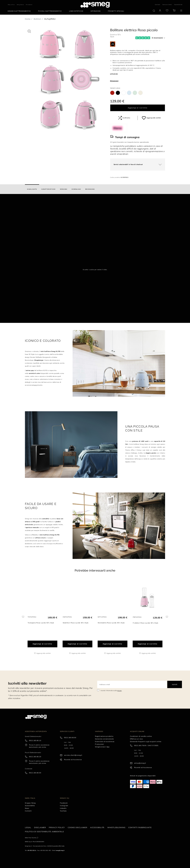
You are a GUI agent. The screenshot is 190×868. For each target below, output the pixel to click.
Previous (23, 616)
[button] (29, 31)
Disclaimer (40, 827)
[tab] (32, 189)
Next (167, 616)
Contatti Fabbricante (140, 827)
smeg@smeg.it (60, 850)
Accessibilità (97, 827)
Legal (28, 827)
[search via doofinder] (154, 11)
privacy (119, 691)
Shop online (11, 5)
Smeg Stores (20, 5)
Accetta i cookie (88, 269)
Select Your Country (31, 838)
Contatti (158, 5)
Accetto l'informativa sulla (111, 691)
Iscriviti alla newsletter (27, 683)
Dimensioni (114, 81)
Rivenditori (29, 5)
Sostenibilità (178, 5)
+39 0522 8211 (31, 850)
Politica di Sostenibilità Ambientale (44, 832)
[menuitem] (20, 11)
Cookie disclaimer (77, 827)
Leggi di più (114, 74)
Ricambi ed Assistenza (73, 760)
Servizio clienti (167, 5)
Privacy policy (57, 827)
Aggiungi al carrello (138, 108)
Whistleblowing (116, 827)
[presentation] (22, 205)
